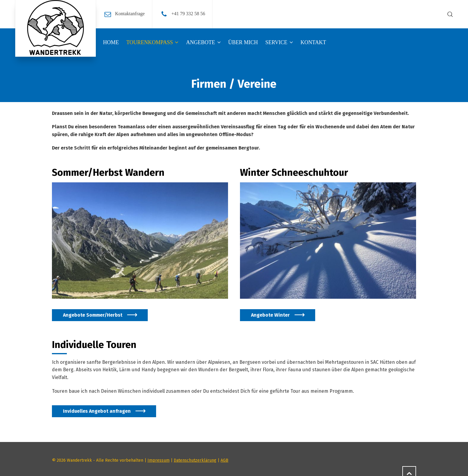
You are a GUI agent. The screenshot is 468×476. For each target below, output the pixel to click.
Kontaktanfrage (130, 14)
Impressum (158, 460)
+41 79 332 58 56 (188, 14)
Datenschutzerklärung (195, 460)
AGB (224, 460)
